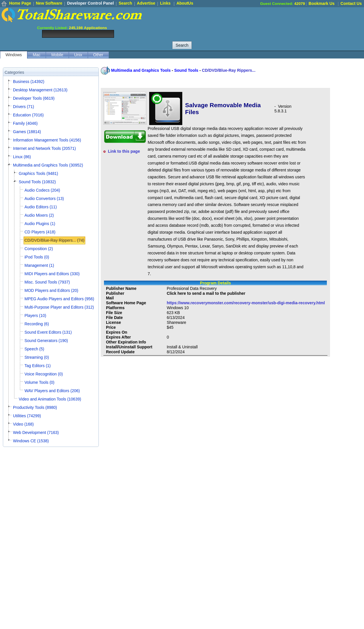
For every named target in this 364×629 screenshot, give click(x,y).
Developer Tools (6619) (34, 98)
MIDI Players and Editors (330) (52, 274)
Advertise (146, 3)
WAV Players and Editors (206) (52, 391)
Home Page (20, 3)
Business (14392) (29, 82)
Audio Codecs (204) (42, 190)
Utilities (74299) (27, 416)
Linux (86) (22, 157)
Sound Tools (186, 70)
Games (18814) (27, 132)
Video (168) (23, 424)
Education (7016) (28, 115)
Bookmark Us (322, 3)
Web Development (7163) (36, 432)
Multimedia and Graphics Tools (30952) (48, 165)
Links (165, 3)
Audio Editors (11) (41, 207)
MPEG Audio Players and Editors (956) (59, 299)
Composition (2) (39, 249)
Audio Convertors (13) (44, 199)
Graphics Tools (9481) (38, 173)
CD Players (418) (40, 232)
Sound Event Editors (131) (48, 332)
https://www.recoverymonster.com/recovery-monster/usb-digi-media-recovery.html (246, 303)
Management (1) (39, 265)
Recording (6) (37, 324)
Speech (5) (34, 349)
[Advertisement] (259, 20)
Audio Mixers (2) (39, 215)
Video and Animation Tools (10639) (50, 399)
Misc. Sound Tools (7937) (47, 282)
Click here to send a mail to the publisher (206, 293)
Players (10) (35, 316)
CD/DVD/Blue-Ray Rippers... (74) (54, 240)
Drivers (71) (23, 107)
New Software (49, 3)
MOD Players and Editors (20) (51, 290)
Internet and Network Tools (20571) (44, 148)
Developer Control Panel (91, 3)
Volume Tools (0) (39, 382)
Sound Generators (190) (46, 341)
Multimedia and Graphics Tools (141, 70)
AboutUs (185, 3)
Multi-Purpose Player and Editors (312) (59, 307)
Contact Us (351, 3)
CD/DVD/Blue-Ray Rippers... (229, 70)
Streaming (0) (37, 357)
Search (125, 3)
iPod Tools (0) (37, 257)
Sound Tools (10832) (37, 182)
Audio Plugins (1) (40, 224)
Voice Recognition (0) (44, 374)
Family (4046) (25, 123)
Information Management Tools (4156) (47, 140)
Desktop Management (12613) (40, 90)
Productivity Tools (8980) (35, 407)
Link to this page (124, 151)
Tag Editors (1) (38, 366)
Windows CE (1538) (31, 441)
